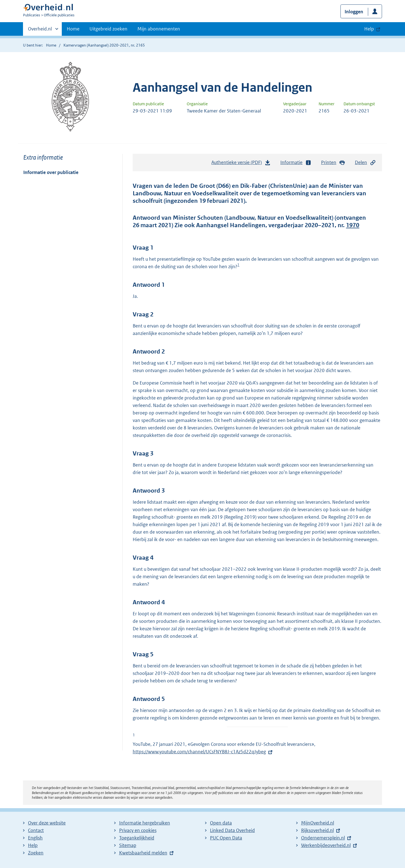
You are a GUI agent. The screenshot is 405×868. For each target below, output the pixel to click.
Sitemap (128, 845)
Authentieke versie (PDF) (241, 164)
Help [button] (369, 29)
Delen (365, 162)
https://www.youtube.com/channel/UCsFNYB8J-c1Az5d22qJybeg (203, 752)
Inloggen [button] (354, 12)
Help (33, 845)
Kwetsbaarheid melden (143, 853)
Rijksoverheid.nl (317, 830)
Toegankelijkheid (137, 838)
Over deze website (47, 823)
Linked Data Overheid (232, 830)
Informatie (296, 162)
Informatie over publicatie (51, 172)
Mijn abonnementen (159, 29)
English (35, 838)
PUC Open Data (226, 838)
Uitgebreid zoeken (108, 29)
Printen (333, 162)
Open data (221, 823)
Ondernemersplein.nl (323, 838)
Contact (36, 830)
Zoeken (36, 853)
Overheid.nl (40, 30)
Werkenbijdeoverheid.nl (326, 845)
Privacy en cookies (138, 830)
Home (73, 29)
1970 (353, 225)
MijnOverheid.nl (318, 823)
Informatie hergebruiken (145, 823)
